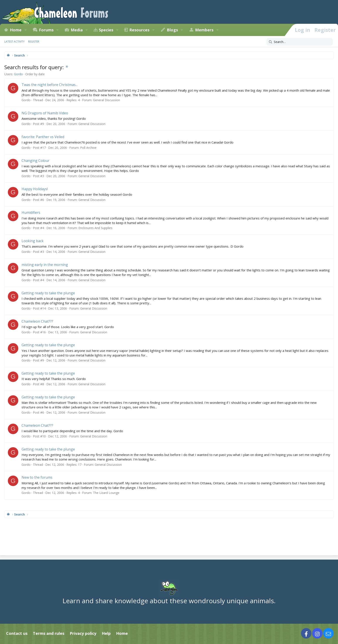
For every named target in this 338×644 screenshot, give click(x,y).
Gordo (18, 74)
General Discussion (106, 100)
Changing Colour (35, 161)
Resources (139, 30)
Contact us (17, 633)
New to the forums (37, 477)
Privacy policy (83, 633)
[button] (25, 30)
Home (16, 30)
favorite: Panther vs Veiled (43, 137)
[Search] (300, 42)
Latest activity (14, 42)
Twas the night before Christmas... (50, 85)
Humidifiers (31, 212)
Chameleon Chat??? (37, 321)
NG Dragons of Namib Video (45, 113)
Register (34, 42)
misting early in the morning (45, 265)
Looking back (33, 241)
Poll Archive (88, 148)
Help (106, 633)
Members (204, 30)
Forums (46, 30)
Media (77, 30)
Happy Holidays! (35, 189)
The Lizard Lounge (106, 493)
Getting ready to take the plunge (48, 293)
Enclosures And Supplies (95, 228)
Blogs (172, 30)
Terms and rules (49, 633)
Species (106, 30)
